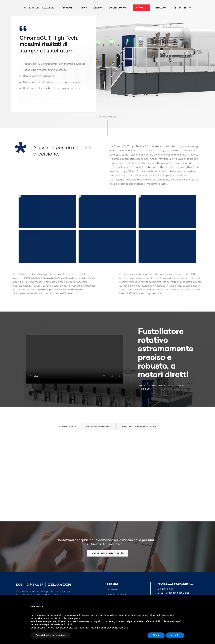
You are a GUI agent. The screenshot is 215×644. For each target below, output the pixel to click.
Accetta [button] (175, 635)
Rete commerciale (117, 595)
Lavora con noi (118, 8)
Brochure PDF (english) (41, 100)
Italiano (161, 8)
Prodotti (69, 8)
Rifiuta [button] (156, 635)
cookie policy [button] (73, 618)
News (84, 8)
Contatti (141, 8)
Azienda (98, 8)
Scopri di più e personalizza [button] (51, 635)
